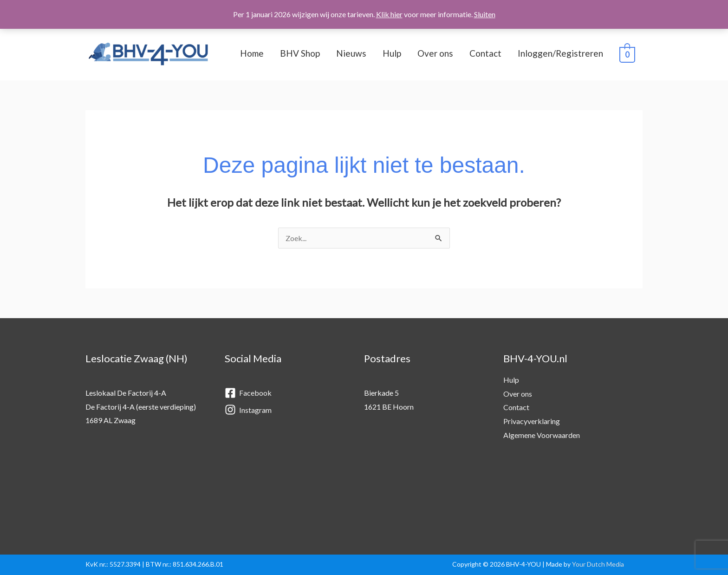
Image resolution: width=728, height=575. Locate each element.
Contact (485, 53)
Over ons (435, 53)
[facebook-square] (285, 393)
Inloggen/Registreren (560, 53)
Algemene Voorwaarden (542, 435)
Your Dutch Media (598, 564)
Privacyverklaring (532, 421)
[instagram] (285, 410)
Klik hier (389, 14)
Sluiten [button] (485, 14)
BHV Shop (300, 53)
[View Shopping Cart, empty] (627, 54)
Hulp (392, 53)
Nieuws (351, 53)
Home (252, 53)
